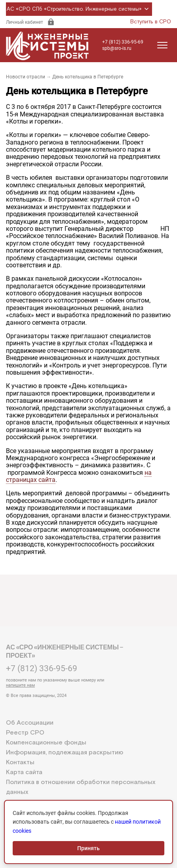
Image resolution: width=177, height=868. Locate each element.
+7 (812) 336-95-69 (123, 42)
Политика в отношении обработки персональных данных (81, 787)
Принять (88, 848)
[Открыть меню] (162, 45)
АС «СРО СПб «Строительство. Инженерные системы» (79, 9)
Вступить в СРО (151, 22)
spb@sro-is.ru (117, 48)
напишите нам (20, 685)
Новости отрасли (26, 77)
